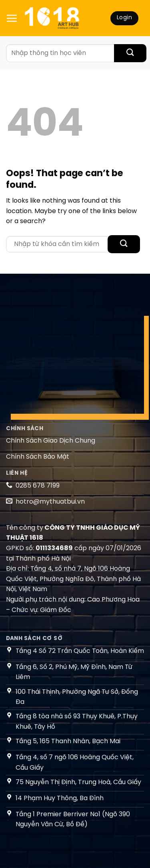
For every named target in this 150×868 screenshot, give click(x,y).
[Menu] (12, 18)
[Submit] (130, 53)
